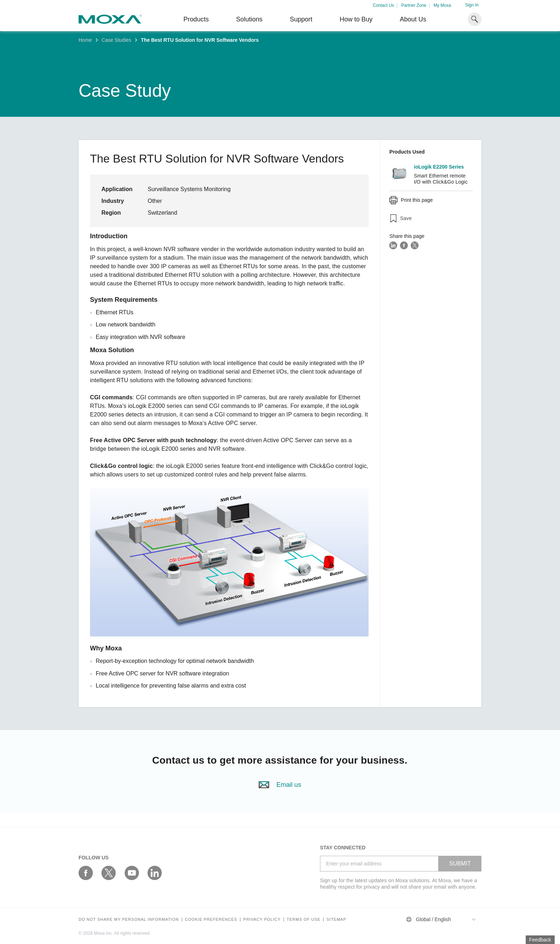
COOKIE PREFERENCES (211, 920)
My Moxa (442, 5)
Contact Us (383, 5)
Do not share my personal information (129, 920)
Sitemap (336, 920)
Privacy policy (262, 920)
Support (301, 19)
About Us (413, 19)
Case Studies (116, 40)
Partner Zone (414, 5)
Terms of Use (304, 920)
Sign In (472, 5)
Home (85, 40)
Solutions (249, 19)
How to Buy (356, 19)
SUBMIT (460, 863)
